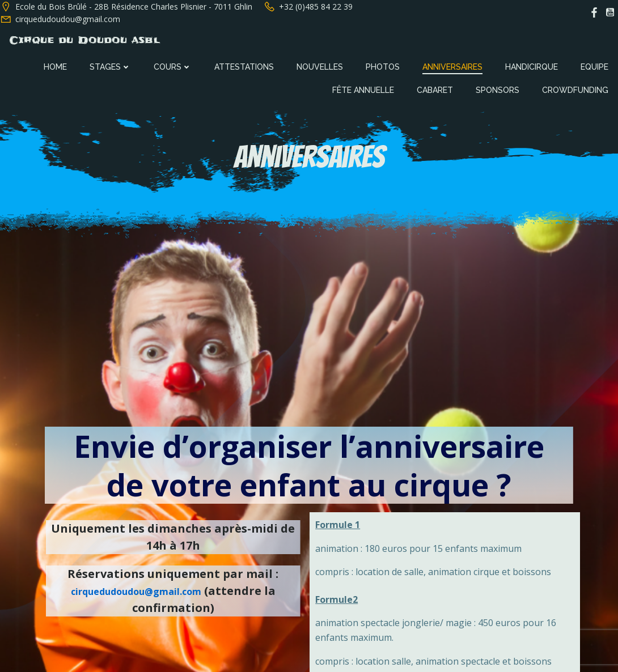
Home (56, 66)
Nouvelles (321, 66)
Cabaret (436, 89)
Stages (111, 66)
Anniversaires (454, 66)
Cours (174, 66)
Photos (384, 66)
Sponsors (499, 89)
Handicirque (533, 66)
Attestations (245, 66)
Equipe (596, 66)
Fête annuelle (364, 89)
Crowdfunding (576, 89)
